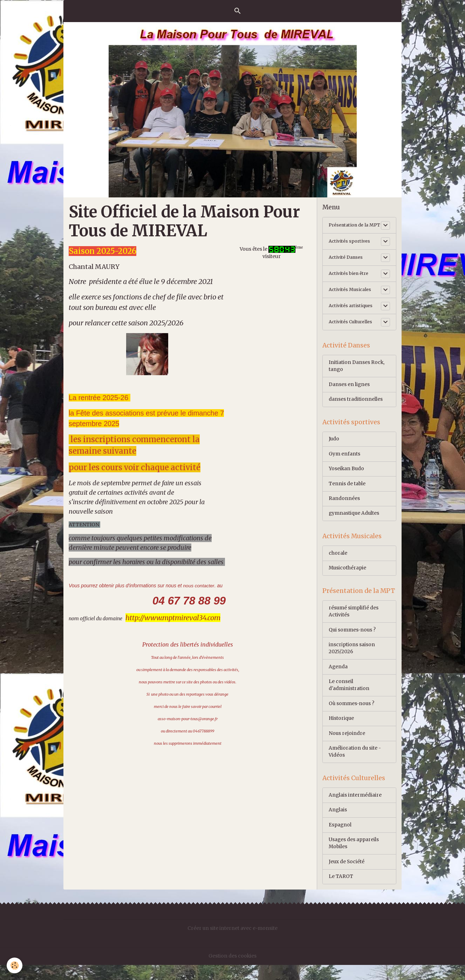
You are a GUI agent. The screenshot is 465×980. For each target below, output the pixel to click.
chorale (338, 563)
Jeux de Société (347, 877)
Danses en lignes (349, 392)
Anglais (338, 824)
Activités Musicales (352, 296)
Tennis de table (347, 492)
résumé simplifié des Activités (354, 622)
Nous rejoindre (347, 746)
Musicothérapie (348, 578)
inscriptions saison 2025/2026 (352, 660)
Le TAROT (341, 892)
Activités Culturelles (353, 328)
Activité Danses (347, 264)
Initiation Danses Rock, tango (357, 373)
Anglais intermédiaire (355, 809)
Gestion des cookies (233, 971)
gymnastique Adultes (354, 522)
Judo (334, 447)
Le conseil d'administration (349, 697)
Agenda (338, 678)
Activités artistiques (352, 312)
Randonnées (344, 507)
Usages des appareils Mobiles (354, 858)
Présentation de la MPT (351, 228)
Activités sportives (351, 248)
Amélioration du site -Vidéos (355, 765)
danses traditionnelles (356, 407)
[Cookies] (15, 965)
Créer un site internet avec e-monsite (232, 944)
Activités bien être (350, 280)
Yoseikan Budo (347, 477)
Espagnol (340, 839)
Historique (342, 731)
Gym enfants (344, 462)
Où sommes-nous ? (352, 716)
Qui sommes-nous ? (353, 641)
